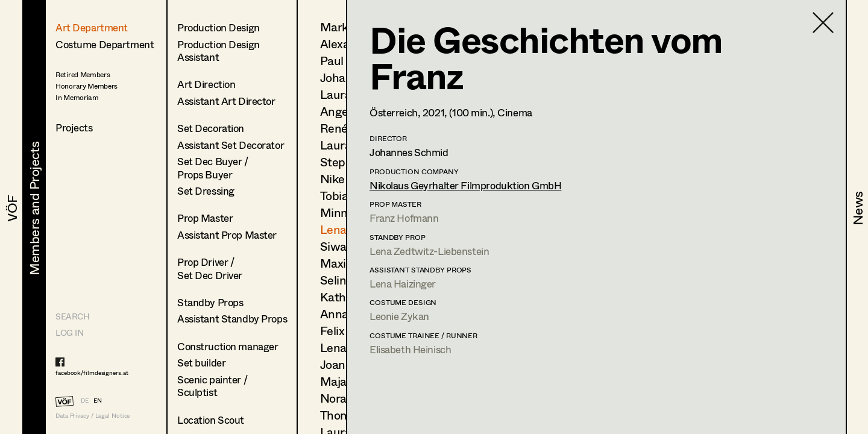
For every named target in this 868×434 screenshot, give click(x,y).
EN (98, 400)
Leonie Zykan (399, 316)
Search (72, 316)
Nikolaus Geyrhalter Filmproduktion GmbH (465, 185)
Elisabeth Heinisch (410, 349)
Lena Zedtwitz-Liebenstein (429, 251)
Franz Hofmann (404, 218)
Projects (74, 127)
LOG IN (69, 332)
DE (85, 400)
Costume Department (105, 44)
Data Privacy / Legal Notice (93, 416)
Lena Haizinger (403, 284)
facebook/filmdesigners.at (92, 373)
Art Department (92, 27)
